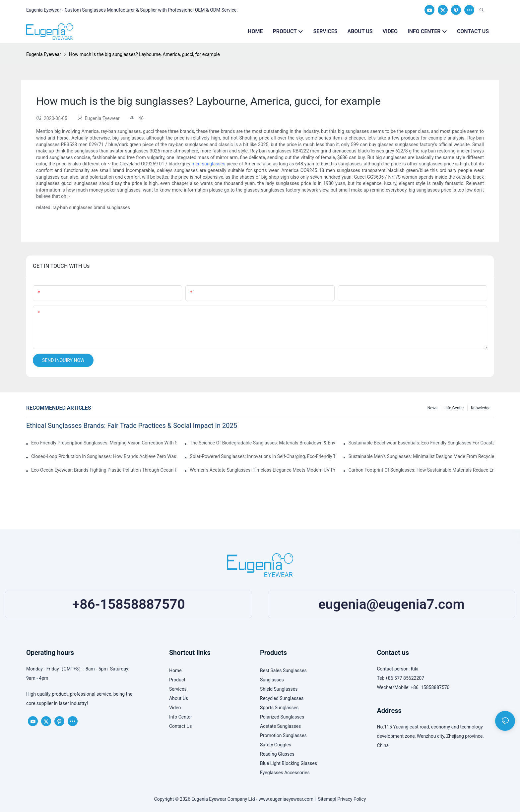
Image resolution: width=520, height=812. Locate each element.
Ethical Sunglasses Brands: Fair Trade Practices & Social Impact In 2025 (132, 426)
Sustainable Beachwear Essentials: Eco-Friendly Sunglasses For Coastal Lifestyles (421, 443)
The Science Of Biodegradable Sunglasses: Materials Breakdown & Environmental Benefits (262, 443)
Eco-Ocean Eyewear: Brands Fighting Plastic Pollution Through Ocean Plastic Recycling (104, 470)
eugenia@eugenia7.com (391, 604)
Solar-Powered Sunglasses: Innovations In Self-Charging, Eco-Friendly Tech (262, 456)
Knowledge (481, 408)
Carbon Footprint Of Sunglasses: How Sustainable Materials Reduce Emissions (421, 470)
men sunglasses (209, 164)
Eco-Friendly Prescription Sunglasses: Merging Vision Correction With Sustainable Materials (104, 443)
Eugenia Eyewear (44, 54)
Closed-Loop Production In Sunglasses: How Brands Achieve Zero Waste (104, 456)
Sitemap (325, 799)
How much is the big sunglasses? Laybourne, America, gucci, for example (144, 54)
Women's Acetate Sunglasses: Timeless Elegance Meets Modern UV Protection (262, 470)
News (432, 408)
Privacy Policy (352, 799)
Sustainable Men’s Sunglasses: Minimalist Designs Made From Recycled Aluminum (421, 456)
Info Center (454, 408)
